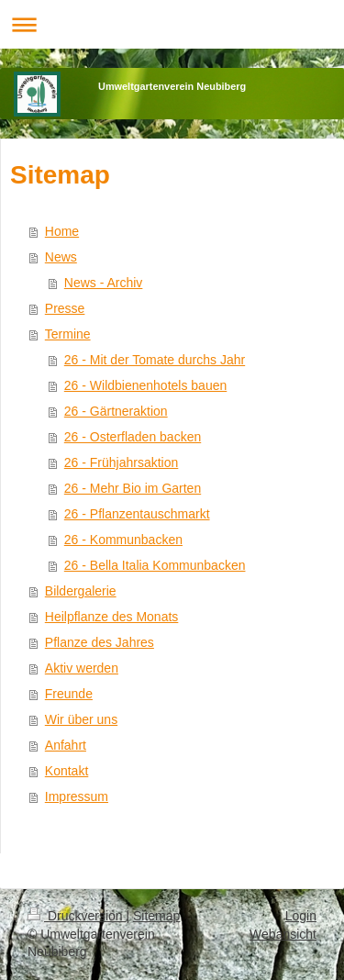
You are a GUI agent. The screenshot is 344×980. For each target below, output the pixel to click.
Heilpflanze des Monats (112, 617)
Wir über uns (81, 719)
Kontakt (67, 771)
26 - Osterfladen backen (133, 437)
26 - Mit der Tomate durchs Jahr (155, 360)
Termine (68, 334)
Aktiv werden (82, 668)
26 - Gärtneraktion (116, 411)
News (61, 257)
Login (301, 916)
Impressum (77, 796)
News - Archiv (104, 283)
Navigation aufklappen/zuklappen (172, 24)
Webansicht (283, 934)
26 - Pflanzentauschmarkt (137, 514)
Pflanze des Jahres (100, 642)
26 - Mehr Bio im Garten (133, 488)
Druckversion (77, 916)
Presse (65, 308)
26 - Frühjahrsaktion (122, 462)
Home (62, 231)
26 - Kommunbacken (123, 540)
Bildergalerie (81, 591)
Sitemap (156, 916)
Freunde (69, 694)
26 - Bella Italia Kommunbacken (155, 565)
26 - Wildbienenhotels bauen (145, 385)
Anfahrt (66, 745)
